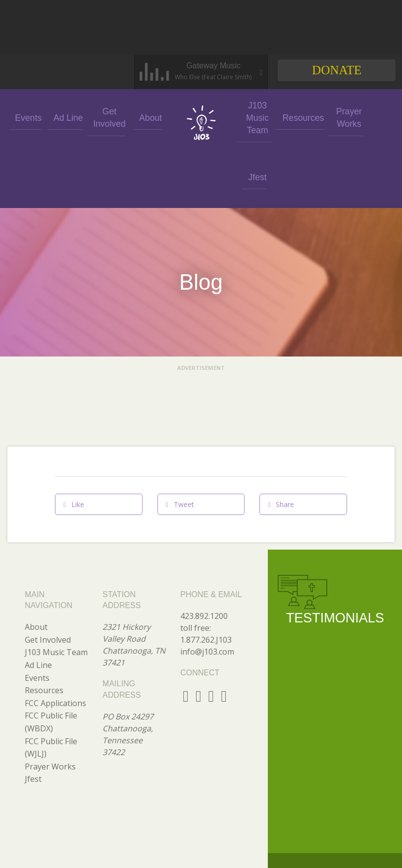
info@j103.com (207, 592)
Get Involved (108, 117)
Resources (295, 117)
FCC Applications (55, 644)
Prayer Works (336, 117)
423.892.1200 (204, 557)
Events (28, 117)
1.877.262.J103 (206, 580)
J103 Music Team (254, 117)
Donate (337, 70)
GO (348, 842)
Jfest (376, 117)
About (148, 117)
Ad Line (68, 117)
